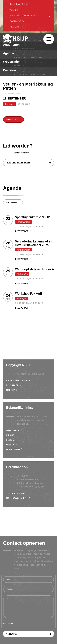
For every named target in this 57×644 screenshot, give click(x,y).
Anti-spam (8, 624)
